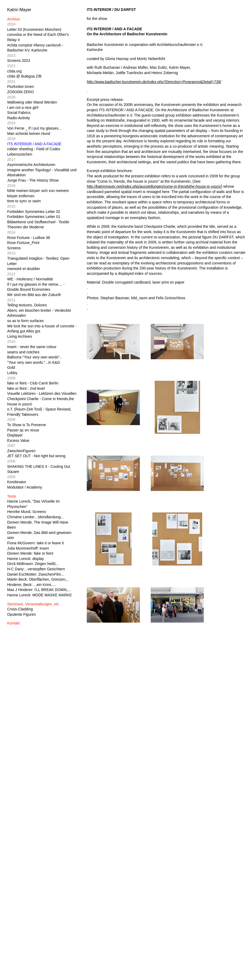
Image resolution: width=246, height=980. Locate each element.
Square (13, 472)
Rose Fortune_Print (23, 243)
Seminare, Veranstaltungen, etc (33, 604)
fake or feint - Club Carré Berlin (33, 383)
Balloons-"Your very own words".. (34, 357)
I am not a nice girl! (23, 108)
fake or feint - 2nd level (26, 388)
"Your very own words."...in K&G (34, 362)
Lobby (12, 373)
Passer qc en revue (23, 430)
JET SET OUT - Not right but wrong (36, 456)
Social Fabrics (19, 113)
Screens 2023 (19, 61)
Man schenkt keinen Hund (29, 134)
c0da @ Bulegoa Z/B (24, 76)
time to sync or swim (24, 201)
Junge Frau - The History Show (33, 180)
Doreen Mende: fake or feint (30, 553)
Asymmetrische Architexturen (31, 165)
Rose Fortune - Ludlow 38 (29, 238)
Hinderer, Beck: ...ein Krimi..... (32, 585)
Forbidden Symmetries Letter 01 (34, 217)
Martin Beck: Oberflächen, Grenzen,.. (38, 579)
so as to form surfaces (25, 321)
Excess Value (18, 440)
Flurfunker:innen (21, 87)
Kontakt (13, 623)
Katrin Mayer (19, 10)
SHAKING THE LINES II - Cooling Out (39, 467)
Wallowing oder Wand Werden (32, 102)
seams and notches (23, 352)
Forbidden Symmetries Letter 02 (34, 212)
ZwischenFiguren (21, 451)
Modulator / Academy (25, 487)
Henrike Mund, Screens (27, 512)
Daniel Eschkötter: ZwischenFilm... (36, 574)
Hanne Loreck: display (26, 559)
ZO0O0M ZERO (20, 92)
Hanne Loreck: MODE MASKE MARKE (40, 595)
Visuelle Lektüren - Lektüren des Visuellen (42, 393)
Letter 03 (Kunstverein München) (34, 29)
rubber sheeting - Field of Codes (34, 149)
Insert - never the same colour (32, 347)
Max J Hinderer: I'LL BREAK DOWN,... (39, 590)
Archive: (14, 19)
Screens (14, 248)
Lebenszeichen (20, 154)
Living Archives (20, 336)
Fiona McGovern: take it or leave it (35, 543)
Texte (12, 496)
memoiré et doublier (24, 269)
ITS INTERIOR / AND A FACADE (34, 144)
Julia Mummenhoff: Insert (28, 548)
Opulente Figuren (21, 614)
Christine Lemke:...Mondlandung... (35, 517)
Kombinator (17, 482)
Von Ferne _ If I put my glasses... (34, 128)
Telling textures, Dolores (27, 305)
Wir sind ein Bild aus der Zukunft (34, 295)
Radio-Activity (19, 118)
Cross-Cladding (20, 609)
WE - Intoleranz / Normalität (30, 279)
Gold (11, 367)
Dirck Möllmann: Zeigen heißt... (33, 564)
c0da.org (14, 71)
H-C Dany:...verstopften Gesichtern (36, 569)
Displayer (15, 435)
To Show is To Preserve (27, 425)
